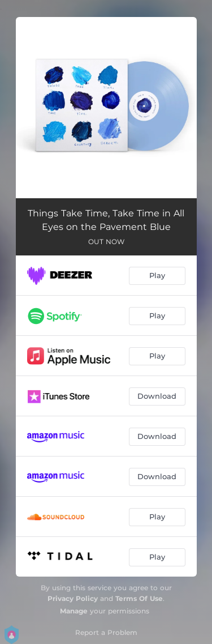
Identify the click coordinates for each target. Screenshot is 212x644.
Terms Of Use (139, 598)
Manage (74, 611)
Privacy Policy (73, 598)
